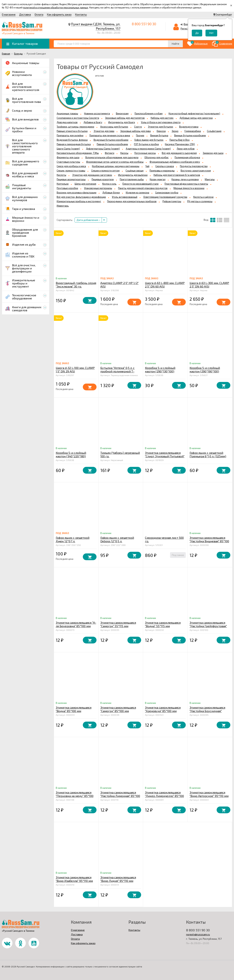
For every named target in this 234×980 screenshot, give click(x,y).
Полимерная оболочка (187, 157)
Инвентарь (63, 206)
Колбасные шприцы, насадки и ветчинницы (116, 166)
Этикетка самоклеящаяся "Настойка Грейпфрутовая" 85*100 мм (208, 626)
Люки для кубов (186, 149)
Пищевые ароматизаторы (71, 179)
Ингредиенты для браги (122, 122)
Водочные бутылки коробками (111, 140)
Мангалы (210, 179)
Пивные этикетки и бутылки (72, 131)
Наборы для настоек (162, 118)
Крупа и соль (109, 184)
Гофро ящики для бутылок (149, 140)
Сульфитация (214, 131)
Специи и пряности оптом (105, 171)
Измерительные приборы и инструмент (79, 201)
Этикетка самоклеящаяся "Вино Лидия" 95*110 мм (118, 879)
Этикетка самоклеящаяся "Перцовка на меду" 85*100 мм (75, 796)
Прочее (140, 135)
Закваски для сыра (213, 153)
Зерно (175, 131)
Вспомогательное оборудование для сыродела (112, 157)
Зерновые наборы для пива (135, 131)
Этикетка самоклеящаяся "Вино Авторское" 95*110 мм (209, 794)
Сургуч (138, 127)
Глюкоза (161, 131)
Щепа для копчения (85, 184)
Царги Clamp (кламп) (68, 149)
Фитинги (110, 153)
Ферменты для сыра (68, 157)
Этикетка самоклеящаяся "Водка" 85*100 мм (74, 709)
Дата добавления (88, 220)
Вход (187, 24)
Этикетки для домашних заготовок (92, 175)
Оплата (39, 14)
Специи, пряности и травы (71, 171)
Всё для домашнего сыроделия (179, 153)
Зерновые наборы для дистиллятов (125, 118)
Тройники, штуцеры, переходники (75, 127)
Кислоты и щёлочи (203, 197)
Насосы (124, 153)
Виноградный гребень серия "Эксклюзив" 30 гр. (76, 285)
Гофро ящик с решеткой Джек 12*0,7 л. (73, 539)
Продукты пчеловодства (194, 166)
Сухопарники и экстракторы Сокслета (78, 118)
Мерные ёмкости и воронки (189, 188)
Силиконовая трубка (167, 193)
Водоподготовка (189, 127)
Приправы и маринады (162, 171)
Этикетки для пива (104, 131)
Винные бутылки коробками (190, 135)
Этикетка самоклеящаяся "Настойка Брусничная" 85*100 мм (207, 711)
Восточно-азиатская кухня (196, 171)
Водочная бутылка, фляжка (72, 140)
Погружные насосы (145, 153)
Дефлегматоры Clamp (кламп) (103, 149)
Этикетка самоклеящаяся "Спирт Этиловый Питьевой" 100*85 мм (165, 456)
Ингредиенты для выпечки (133, 175)
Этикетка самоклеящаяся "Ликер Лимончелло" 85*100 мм (164, 796)
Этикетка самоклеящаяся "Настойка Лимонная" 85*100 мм (120, 796)
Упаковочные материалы (98, 188)
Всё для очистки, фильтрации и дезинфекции (81, 197)
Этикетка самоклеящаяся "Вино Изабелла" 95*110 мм (74, 879)
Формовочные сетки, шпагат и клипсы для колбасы (115, 162)
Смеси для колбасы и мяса (71, 166)
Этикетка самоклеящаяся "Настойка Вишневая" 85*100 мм (209, 541)
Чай (147, 166)
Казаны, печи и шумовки (185, 179)
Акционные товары (67, 113)
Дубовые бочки (111, 193)
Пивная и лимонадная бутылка (74, 144)
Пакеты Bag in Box (180, 140)
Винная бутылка (159, 135)
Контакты (81, 14)
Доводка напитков (67, 122)
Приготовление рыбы (132, 179)
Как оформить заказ (59, 14)
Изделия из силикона (137, 193)
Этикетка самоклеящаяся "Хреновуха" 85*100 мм (163, 709)
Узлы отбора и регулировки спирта (161, 122)
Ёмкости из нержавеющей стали (140, 184)
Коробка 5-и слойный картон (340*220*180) (71, 454)
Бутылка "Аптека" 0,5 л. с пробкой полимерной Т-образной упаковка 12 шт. (118, 371)
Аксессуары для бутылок (114, 127)
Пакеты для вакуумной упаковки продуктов (143, 188)
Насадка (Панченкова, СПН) (180, 144)
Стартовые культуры (68, 162)
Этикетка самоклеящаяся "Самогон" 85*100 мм (118, 709)
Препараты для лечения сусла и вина (110, 135)
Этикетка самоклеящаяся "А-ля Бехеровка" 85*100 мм (76, 624)
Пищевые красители (103, 179)
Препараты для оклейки (70, 135)
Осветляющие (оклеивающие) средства (165, 197)
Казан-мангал (158, 179)
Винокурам (122, 113)
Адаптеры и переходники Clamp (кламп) (148, 149)
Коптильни (63, 184)
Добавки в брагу (93, 122)
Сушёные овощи (135, 171)
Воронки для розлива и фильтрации (77, 193)
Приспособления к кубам (149, 113)
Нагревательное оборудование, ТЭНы (78, 153)
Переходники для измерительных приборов (132, 201)
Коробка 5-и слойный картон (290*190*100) (205, 369)
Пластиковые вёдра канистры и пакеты (186, 184)
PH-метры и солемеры (200, 201)
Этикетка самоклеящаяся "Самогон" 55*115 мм (118, 624)
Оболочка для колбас (156, 157)
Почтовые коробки (67, 188)
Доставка (25, 14)
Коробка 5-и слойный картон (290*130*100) (160, 369)
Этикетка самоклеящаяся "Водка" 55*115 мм (163, 624)
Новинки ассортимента (97, 113)
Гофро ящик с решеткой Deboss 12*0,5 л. (117, 539)
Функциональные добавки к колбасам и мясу (175, 162)
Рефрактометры (172, 201)
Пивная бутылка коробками (112, 144)
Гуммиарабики (193, 131)
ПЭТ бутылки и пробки (146, 144)
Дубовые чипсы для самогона (196, 118)
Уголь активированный (125, 197)
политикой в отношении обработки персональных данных (56, 8)
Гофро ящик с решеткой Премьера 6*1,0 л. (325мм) (208, 454)
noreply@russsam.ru (198, 934)
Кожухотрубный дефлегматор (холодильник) (194, 113)
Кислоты (61, 175)
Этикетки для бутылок (161, 127)
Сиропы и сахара (165, 166)
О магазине (9, 14)
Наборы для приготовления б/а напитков (177, 175)
